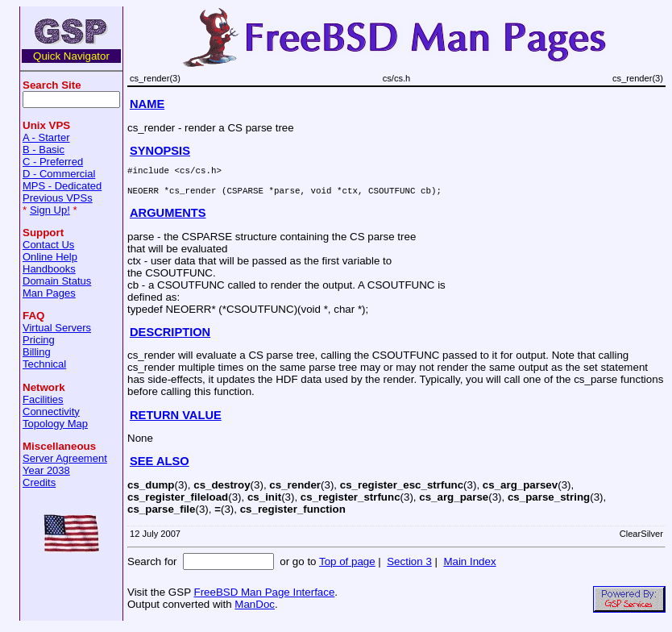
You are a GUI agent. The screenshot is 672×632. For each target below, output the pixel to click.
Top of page (347, 566)
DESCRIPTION (170, 337)
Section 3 (409, 566)
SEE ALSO (160, 466)
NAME (147, 104)
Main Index (469, 566)
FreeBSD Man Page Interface (264, 597)
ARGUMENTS (168, 218)
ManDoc (255, 609)
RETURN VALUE (176, 420)
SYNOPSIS (160, 151)
